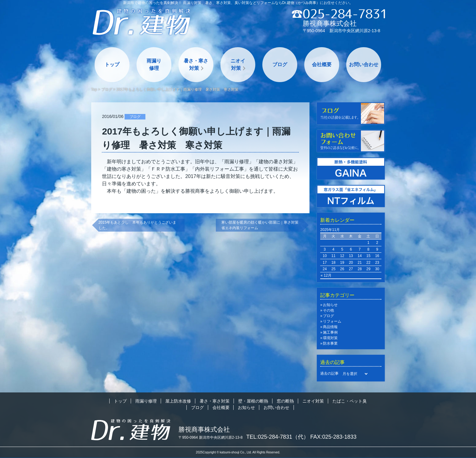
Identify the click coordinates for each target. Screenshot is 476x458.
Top (94, 89)
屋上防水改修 (178, 401)
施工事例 (330, 332)
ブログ (280, 64)
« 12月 (326, 275)
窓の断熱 (285, 401)
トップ (112, 64)
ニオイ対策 (238, 64)
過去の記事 (329, 373)
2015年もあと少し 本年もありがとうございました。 (138, 225)
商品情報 (330, 327)
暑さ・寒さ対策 (196, 64)
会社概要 (322, 64)
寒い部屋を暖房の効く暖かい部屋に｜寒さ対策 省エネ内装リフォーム (262, 225)
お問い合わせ (364, 64)
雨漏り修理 (154, 64)
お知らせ (330, 305)
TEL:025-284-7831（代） (278, 437)
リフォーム (332, 321)
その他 (328, 310)
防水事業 (330, 343)
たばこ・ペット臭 (350, 401)
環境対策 (330, 338)
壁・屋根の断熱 (253, 401)
